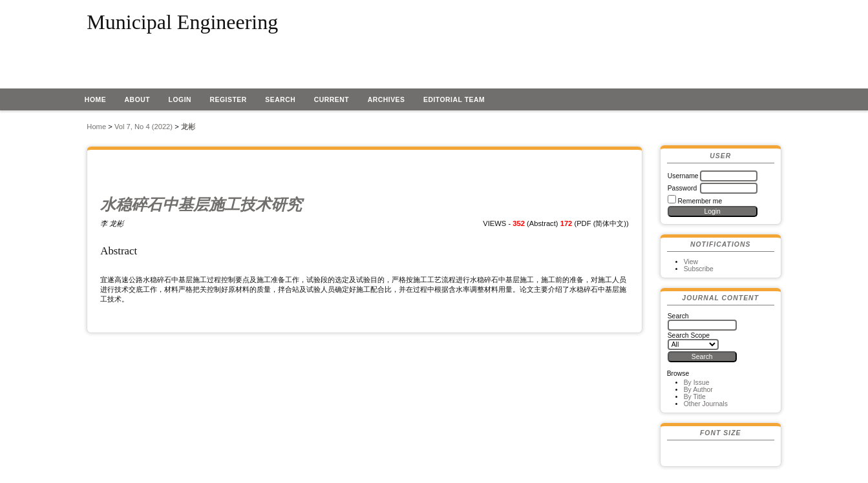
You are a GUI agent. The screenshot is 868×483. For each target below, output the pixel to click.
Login (180, 100)
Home (95, 100)
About (138, 100)
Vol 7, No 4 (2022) (143, 127)
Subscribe (699, 269)
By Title (695, 397)
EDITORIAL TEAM (454, 100)
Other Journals (706, 404)
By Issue (697, 383)
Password (683, 188)
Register (228, 100)
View (691, 262)
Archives (386, 100)
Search (280, 100)
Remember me (700, 201)
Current (332, 100)
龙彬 (188, 127)
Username (683, 176)
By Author (698, 390)
